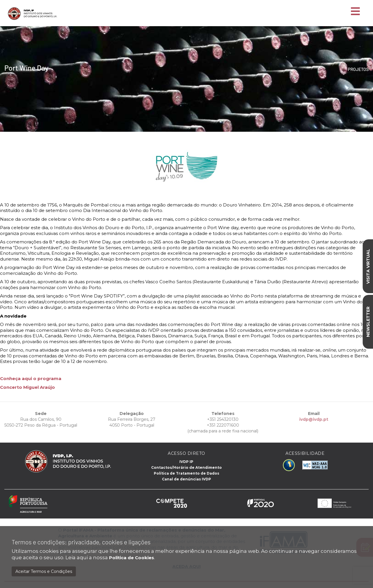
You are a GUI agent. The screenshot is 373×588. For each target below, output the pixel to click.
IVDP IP (186, 462)
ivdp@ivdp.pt (306, 419)
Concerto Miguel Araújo (27, 387)
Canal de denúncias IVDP (186, 479)
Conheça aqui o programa (31, 378)
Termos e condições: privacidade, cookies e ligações (81, 542)
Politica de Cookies (132, 558)
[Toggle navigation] (355, 12)
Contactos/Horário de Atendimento (186, 467)
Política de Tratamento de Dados (186, 473)
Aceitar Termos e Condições (44, 571)
